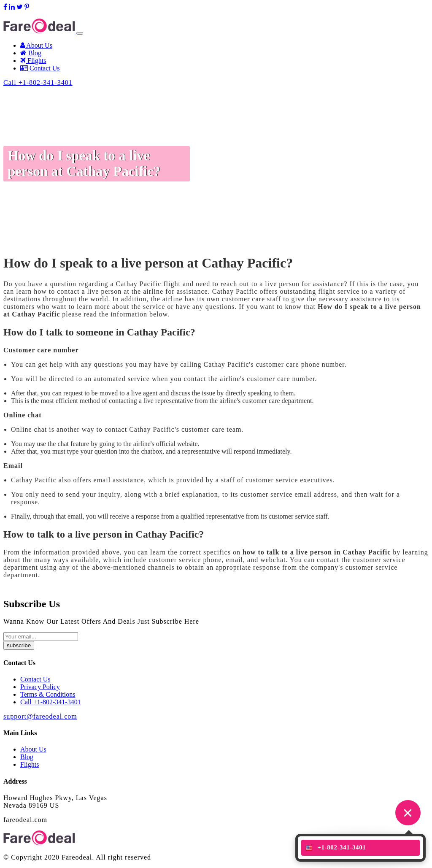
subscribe (19, 645)
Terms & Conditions (48, 694)
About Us (36, 45)
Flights (33, 61)
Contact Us (40, 68)
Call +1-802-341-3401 (38, 82)
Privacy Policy (40, 687)
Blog (31, 53)
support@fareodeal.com (36, 15)
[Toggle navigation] (80, 33)
